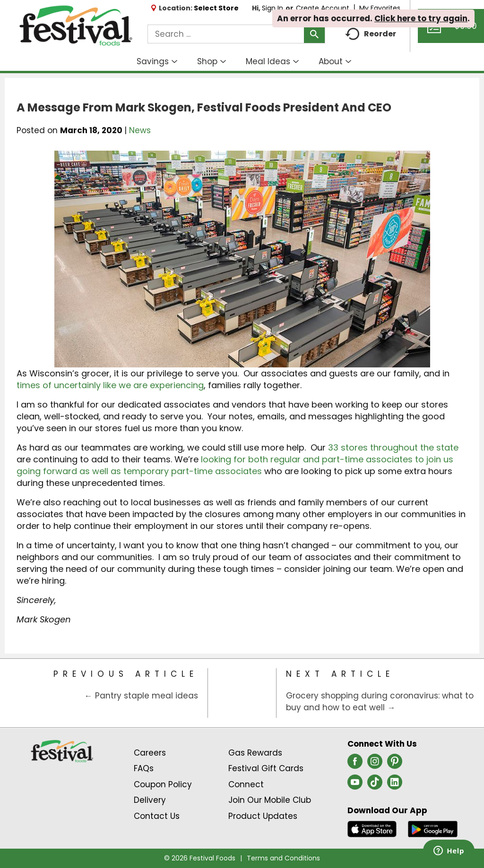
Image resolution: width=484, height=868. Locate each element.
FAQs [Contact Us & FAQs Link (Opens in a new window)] (144, 768)
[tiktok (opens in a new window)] (375, 785)
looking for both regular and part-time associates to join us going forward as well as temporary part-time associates (235, 465)
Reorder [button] (371, 34)
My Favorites (381, 8)
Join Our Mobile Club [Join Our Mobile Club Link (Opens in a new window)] (270, 800)
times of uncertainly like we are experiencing (110, 385)
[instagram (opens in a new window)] (375, 764)
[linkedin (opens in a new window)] (395, 785)
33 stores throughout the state (393, 447)
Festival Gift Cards (266, 768)
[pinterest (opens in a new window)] (395, 764)
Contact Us (157, 816)
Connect (246, 784)
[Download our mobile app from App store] (372, 828)
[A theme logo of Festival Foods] (76, 26)
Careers (150, 753)
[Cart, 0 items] (451, 30)
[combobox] (236, 34)
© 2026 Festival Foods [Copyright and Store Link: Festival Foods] (200, 858)
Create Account (323, 8)
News (140, 130)
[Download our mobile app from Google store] (433, 828)
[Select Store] (217, 8)
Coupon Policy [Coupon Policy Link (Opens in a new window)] (163, 784)
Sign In (272, 8)
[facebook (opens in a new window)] (355, 764)
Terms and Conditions (283, 858)
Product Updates (263, 816)
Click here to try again (421, 18)
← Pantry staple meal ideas (141, 696)
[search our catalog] (314, 34)
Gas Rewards (255, 753)
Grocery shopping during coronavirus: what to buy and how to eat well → (380, 702)
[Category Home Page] (242, 693)
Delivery (150, 800)
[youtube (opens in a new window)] (355, 785)
